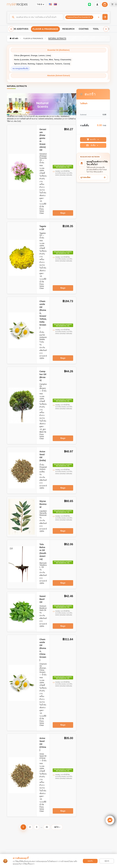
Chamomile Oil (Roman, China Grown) (43, 650)
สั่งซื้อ (92, 145)
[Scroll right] (106, 29)
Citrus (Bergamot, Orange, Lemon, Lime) (32, 55)
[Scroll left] (11, 29)
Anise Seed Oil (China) (43, 744)
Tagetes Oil (43, 228)
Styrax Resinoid (43, 504)
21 (47, 827)
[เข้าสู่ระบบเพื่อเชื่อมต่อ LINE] (89, 4)
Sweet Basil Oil (42, 599)
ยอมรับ (90, 861)
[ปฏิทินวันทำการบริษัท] (105, 4)
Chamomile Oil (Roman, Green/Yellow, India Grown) (43, 315)
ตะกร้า (93, 140)
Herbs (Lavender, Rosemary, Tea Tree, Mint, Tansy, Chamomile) (43, 60)
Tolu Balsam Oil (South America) (43, 552)
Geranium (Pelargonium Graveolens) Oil (43, 140)
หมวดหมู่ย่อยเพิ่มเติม (20, 69)
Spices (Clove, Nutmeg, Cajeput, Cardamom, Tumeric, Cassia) (42, 64)
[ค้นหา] (36, 17)
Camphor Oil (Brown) (43, 376)
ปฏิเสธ (107, 861)
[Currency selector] (40, 4)
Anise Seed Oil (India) (43, 456)
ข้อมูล (63, 213)
